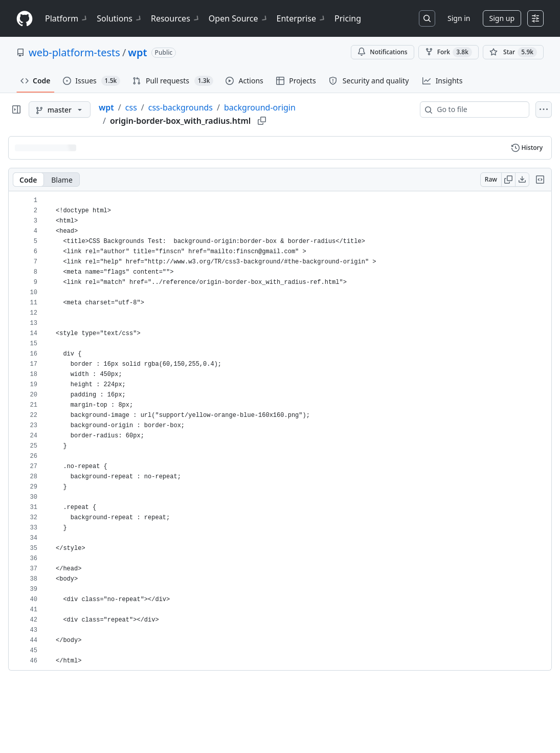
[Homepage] (25, 19)
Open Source (239, 18)
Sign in (459, 18)
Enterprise (301, 18)
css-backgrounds (181, 107)
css (131, 107)
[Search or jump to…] (427, 18)
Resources (176, 18)
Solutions (120, 18)
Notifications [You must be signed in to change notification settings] (382, 52)
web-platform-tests (74, 52)
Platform (67, 18)
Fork (449, 52)
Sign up (502, 18)
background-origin (260, 107)
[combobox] (479, 109)
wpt (137, 52)
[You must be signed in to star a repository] (513, 52)
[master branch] (60, 109)
